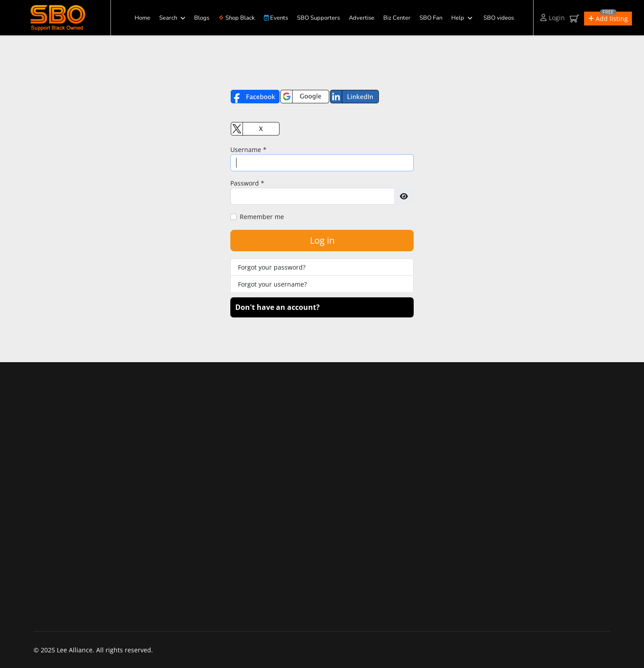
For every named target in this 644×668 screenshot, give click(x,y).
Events (276, 18)
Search (168, 18)
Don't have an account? (278, 307)
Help (458, 18)
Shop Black (237, 18)
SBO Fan (431, 18)
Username (248, 150)
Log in (322, 240)
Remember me (262, 217)
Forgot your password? (272, 267)
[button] (608, 19)
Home (142, 18)
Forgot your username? (272, 284)
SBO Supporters (318, 18)
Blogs (202, 18)
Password (247, 183)
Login (553, 18)
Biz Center (397, 18)
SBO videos (499, 18)
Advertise (362, 18)
